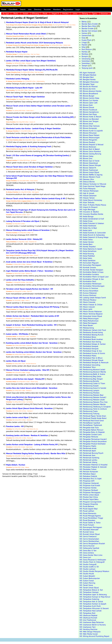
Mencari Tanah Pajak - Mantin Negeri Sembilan (25, 97)
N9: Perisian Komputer (89, 471)
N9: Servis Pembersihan (89, 541)
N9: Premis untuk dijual (89, 495)
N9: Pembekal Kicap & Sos (91, 351)
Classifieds (13, 9)
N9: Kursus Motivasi (88, 295)
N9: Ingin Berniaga (87, 209)
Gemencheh (87, 35)
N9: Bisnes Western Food (90, 177)
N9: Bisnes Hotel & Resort (90, 117)
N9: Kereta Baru (86, 244)
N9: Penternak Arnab (88, 448)
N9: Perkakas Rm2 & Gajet (90, 478)
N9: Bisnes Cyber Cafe (88, 103)
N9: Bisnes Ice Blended (89, 119)
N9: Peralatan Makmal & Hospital (94, 465)
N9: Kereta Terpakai (88, 247)
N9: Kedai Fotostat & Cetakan (92, 223)
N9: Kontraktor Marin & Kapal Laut (94, 277)
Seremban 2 (87, 63)
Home (4, 9)
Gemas (84, 33)
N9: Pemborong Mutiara (89, 393)
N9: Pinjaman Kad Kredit (90, 485)
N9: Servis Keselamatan (89, 539)
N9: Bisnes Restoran (88, 147)
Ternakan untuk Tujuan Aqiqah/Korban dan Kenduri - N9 (30, 289)
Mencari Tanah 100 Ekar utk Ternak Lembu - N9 (26, 298)
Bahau (84, 22)
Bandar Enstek (88, 28)
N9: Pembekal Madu (88, 356)
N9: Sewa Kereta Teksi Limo (91, 555)
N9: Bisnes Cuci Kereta (89, 100)
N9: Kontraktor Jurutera (89, 274)
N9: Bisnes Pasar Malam (89, 135)
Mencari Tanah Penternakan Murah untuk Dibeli (26, 34)
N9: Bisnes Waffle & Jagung (91, 175)
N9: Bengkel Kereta (88, 79)
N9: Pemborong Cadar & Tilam (92, 383)
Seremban (86, 61)
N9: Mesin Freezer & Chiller (91, 305)
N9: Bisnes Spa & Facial (89, 161)
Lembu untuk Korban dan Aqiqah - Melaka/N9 (25, 379)
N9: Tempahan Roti (87, 613)
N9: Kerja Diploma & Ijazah (91, 249)
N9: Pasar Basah (86, 325)
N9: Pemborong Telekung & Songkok (95, 407)
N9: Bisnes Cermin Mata (89, 98)
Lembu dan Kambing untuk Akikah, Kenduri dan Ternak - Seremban (34, 352)
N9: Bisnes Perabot (87, 142)
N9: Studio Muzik (87, 574)
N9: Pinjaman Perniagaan (90, 492)
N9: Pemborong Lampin (89, 390)
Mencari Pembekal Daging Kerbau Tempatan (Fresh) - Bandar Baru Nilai (36, 453)
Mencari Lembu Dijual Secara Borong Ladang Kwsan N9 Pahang (33, 307)
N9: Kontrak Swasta (88, 267)
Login (78, 9)
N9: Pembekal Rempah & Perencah (94, 362)
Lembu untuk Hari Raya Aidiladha (20, 280)
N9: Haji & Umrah (87, 193)
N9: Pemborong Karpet (89, 386)
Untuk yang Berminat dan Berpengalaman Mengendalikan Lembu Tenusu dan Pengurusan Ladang (38, 398)
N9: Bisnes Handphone (89, 112)
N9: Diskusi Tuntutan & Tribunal (93, 184)
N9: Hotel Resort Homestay (91, 200)
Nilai (84, 47)
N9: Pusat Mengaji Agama (90, 516)
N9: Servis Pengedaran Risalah (92, 543)
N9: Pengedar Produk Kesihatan (93, 444)
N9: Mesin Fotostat (87, 302)
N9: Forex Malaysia (87, 188)
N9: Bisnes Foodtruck (88, 110)
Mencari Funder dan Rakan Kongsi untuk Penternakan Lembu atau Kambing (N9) (40, 117)
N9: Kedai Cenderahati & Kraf (92, 219)
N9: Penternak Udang (88, 462)
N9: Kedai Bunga (86, 216)
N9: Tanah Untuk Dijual (89, 588)
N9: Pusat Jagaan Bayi (89, 509)
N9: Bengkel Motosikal (89, 82)
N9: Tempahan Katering (89, 599)
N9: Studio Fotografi (88, 564)
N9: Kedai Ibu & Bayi (88, 228)
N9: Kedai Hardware (88, 226)
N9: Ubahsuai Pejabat (88, 615)
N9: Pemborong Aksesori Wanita (93, 372)
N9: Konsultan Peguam (89, 263)
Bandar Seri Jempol (90, 31)
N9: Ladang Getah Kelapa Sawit (93, 298)
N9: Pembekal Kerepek (89, 346)
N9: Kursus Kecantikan (89, 291)
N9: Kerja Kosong (87, 254)
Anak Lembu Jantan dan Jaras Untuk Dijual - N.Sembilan (29, 262)
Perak (45, 13)
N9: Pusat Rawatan (87, 520)
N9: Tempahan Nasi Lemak (91, 611)
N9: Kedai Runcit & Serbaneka (92, 235)
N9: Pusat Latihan (87, 511)
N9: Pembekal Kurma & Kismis (92, 353)
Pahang (85, 13)
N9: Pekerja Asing (87, 328)
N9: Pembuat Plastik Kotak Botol (93, 418)
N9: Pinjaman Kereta (88, 488)
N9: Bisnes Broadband (89, 93)
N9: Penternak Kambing (89, 458)
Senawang (86, 59)
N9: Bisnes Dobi (86, 105)
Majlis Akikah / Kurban (16, 465)
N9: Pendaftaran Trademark (91, 425)
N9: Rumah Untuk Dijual (90, 534)
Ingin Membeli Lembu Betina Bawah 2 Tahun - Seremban (30, 271)
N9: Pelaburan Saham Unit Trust (93, 330)
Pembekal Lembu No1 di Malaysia (20, 189)
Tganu (95, 13)
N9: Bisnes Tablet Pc (88, 168)
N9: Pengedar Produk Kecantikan (93, 441)
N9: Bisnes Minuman (88, 133)
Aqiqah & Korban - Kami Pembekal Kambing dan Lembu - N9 (31, 325)
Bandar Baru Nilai (89, 26)
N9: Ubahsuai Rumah (88, 618)
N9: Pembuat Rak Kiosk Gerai (92, 420)
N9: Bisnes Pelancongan (90, 137)
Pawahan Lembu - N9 (15, 426)
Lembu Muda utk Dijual (16, 361)
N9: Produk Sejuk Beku (89, 499)
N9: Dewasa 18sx (87, 179)
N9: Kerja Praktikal (87, 256)
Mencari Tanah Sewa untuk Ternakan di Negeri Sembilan (29, 167)
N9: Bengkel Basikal (88, 75)
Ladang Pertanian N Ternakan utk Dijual (23, 221)
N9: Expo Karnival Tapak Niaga (92, 186)
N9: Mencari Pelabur (88, 300)
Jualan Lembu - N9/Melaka (17, 334)
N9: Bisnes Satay (86, 156)
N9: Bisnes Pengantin (88, 140)
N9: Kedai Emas (86, 221)
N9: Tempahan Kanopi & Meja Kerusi (95, 597)
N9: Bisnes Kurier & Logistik (91, 131)
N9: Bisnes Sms (86, 158)
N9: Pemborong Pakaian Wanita (93, 404)
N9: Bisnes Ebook (87, 107)
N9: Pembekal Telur (88, 367)
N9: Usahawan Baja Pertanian (92, 622)
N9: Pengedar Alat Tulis (89, 427)
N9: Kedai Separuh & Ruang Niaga (94, 237)
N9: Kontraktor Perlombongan (92, 286)
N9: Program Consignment (90, 502)
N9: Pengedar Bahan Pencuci (91, 430)
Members (57, 9)
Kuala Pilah (86, 40)
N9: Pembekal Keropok (89, 349)
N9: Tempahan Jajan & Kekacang (93, 594)
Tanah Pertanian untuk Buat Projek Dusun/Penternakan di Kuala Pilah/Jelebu (38, 137)
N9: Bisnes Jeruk (86, 124)
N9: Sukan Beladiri (87, 576)
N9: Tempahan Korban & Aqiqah (93, 604)
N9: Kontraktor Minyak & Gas (92, 279)
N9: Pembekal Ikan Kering (90, 342)
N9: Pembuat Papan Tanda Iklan (93, 416)
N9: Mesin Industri (87, 307)
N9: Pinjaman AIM (87, 481)
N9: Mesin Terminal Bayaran (91, 314)
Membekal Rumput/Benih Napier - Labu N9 (24, 88)
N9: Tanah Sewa (86, 585)
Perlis (16, 13)
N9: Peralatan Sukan (88, 469)
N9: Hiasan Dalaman (88, 195)
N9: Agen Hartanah (87, 73)
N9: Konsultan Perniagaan (90, 265)
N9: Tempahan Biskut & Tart (91, 590)
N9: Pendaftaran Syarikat (90, 423)
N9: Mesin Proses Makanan (91, 311)
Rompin (85, 56)
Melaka (65, 13)
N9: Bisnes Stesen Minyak (90, 165)
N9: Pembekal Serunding (90, 365)
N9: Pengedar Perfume (89, 437)
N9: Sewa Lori (85, 557)
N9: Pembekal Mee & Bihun (91, 358)
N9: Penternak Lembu (88, 460)
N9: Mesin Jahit (86, 309)
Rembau (85, 54)
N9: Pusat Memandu (88, 513)
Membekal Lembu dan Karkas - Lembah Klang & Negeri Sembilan (33, 128)
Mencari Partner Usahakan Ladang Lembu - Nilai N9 (28, 370)
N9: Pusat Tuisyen (87, 525)
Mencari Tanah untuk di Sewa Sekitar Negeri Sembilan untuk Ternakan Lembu (38, 106)
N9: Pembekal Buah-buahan (91, 339)
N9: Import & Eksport (88, 207)
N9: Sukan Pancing (87, 583)
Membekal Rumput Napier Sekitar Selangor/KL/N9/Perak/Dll (32, 70)
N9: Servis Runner (87, 546)
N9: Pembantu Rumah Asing (91, 332)
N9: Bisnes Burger (87, 96)
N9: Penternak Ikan (87, 455)
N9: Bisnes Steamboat (89, 163)
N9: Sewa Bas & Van (88, 550)
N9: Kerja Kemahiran (88, 251)
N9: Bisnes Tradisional (89, 170)
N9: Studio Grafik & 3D (89, 567)
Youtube (47, 9)
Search (23, 9)
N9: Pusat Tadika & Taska (90, 523)
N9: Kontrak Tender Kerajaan (91, 270)
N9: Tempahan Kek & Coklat (91, 601)
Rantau (85, 52)
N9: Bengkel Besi (87, 77)
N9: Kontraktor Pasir (88, 281)
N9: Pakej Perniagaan (88, 323)
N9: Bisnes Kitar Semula (90, 126)
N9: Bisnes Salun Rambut (90, 151)
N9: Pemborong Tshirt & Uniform (93, 409)
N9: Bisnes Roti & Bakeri (90, 149)
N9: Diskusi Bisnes (87, 182)
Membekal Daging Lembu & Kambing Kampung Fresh (29, 146)
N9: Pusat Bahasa (87, 506)
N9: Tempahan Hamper (89, 592)
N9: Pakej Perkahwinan (89, 321)
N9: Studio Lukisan (87, 569)
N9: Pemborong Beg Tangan (91, 379)
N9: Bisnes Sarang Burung (90, 154)
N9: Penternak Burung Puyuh (91, 453)
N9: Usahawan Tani (88, 627)
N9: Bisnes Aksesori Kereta (90, 91)
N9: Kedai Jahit (86, 230)
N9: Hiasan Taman (87, 198)
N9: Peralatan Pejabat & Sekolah (93, 467)
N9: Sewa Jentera (87, 553)
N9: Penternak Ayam (88, 451)
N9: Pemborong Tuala (89, 411)
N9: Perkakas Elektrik (88, 476)
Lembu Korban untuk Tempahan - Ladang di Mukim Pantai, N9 (32, 444)
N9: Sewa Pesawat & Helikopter (93, 560)
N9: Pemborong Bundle (89, 381)
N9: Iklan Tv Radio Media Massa (93, 205)
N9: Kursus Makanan (88, 293)
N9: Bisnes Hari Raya (88, 114)
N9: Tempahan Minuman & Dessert (94, 608)
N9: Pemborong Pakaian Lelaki (92, 400)
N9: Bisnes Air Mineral (89, 86)
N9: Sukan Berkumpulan (90, 578)
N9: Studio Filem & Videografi (92, 562)
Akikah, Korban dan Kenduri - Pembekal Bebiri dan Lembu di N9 (33, 316)
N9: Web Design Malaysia (90, 632)
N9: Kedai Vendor (87, 242)
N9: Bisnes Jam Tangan (89, 121)
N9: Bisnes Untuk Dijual (89, 172)
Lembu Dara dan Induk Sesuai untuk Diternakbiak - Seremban (32, 388)
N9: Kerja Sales (86, 258)
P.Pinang (35, 13)
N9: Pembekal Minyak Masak (91, 360)
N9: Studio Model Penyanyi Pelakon (94, 571)
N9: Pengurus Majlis (88, 446)
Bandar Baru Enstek (90, 24)
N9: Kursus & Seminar (89, 288)
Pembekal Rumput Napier (17, 52)
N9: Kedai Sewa (86, 239)
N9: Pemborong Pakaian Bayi (91, 395)
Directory (38, 9)
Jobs (30, 9)
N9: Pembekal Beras (88, 337)
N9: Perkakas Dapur (88, 474)
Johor (75, 13)
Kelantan (104, 13)
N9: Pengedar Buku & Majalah (92, 432)
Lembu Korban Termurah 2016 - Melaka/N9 (24, 239)
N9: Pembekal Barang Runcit (91, 335)
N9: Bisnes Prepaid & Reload (91, 144)
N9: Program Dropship (89, 504)
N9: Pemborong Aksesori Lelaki (92, 369)
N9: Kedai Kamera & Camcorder (93, 233)
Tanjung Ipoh (87, 68)
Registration (68, 9)
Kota (84, 38)
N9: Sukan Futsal (87, 581)
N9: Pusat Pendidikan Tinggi (91, 518)
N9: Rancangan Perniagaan (91, 527)
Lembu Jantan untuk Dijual (17, 417)
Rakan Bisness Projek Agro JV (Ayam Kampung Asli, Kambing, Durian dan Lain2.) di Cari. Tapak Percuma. (41, 211)
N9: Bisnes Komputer (88, 128)
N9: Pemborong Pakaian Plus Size (94, 402)
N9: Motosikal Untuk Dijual (91, 316)
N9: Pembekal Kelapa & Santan (93, 344)
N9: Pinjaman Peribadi (89, 490)
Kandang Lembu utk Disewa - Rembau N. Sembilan (27, 435)
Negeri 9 (55, 13)
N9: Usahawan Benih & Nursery (93, 625)
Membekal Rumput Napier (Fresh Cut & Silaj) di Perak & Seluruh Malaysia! (37, 22)
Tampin (85, 66)
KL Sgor (6, 13)
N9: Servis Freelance (88, 536)
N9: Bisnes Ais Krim (88, 89)
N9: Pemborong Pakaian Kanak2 (93, 397)
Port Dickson (87, 49)
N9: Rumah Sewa (87, 532)
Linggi (84, 42)
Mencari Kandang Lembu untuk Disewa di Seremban (28, 230)
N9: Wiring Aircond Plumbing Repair (94, 636)
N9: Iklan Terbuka (87, 202)
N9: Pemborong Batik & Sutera (92, 374)
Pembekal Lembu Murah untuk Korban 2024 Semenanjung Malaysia (34, 43)
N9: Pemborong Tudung (89, 413)
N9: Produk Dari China (89, 497)
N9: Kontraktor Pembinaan (90, 284)
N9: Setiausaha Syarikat (89, 548)
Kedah (26, 13)
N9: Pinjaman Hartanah (89, 483)
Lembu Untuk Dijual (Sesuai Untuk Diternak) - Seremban (29, 408)
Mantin (85, 45)
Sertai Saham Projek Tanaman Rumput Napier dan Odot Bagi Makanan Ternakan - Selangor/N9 (40, 177)
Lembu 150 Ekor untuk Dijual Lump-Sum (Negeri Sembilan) (31, 61)
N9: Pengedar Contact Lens (91, 434)
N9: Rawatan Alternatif (89, 530)
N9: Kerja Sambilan (88, 260)
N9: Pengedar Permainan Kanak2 (93, 439)
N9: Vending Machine (88, 629)
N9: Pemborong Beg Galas (90, 376)
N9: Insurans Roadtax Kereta (91, 214)
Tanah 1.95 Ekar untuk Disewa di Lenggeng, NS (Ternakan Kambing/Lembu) (38, 155)
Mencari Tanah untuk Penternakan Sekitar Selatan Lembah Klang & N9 (36, 198)
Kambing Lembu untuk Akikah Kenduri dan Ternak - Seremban (32, 343)
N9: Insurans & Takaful (89, 212)
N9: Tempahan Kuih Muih (90, 606)
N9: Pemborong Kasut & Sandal (93, 388)
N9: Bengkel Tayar (87, 84)
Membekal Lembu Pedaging (18, 79)
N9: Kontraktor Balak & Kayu (92, 272)
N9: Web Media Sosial (89, 634)
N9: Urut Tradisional (88, 620)
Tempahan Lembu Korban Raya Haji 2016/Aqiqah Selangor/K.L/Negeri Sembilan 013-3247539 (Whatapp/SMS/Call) (40, 252)
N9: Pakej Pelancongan (89, 318)
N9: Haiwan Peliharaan (89, 191)
